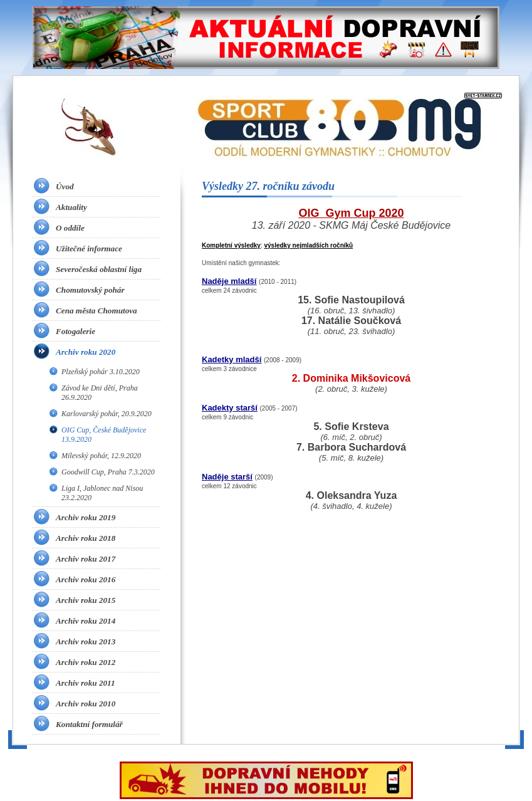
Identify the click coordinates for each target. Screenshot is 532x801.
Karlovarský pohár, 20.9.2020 (107, 414)
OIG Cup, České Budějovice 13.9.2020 (104, 435)
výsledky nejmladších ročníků (308, 245)
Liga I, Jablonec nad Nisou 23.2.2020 (102, 493)
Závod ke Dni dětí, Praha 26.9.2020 (100, 393)
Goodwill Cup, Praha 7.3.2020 (108, 472)
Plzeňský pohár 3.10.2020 (101, 372)
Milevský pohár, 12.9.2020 (101, 456)
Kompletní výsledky (231, 245)
